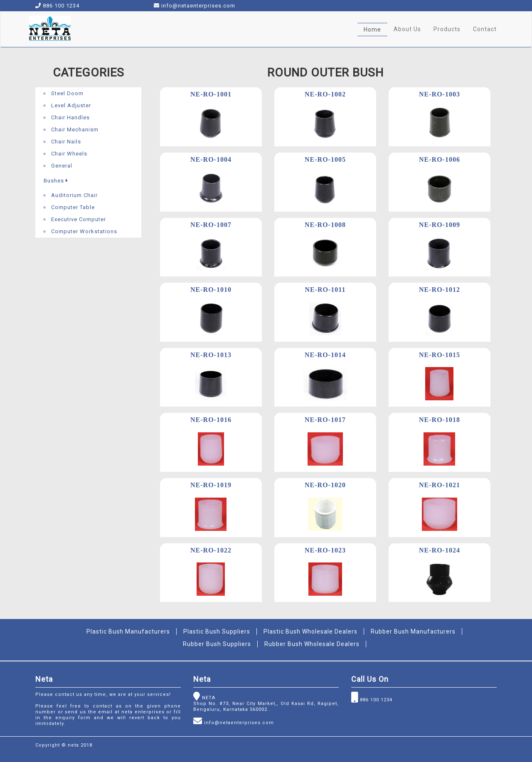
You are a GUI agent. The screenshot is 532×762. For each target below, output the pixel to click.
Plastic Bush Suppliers (217, 631)
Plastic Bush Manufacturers (128, 631)
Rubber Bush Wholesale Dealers (312, 644)
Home (372, 30)
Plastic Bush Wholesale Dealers (310, 631)
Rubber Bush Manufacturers (413, 631)
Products (447, 29)
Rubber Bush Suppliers (217, 644)
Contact (485, 29)
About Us (407, 29)
